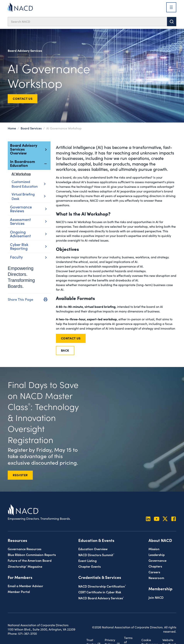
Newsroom (156, 578)
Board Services (31, 128)
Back (65, 350)
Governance (157, 560)
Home (12, 128)
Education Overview (93, 549)
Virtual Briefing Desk (28, 196)
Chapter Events (89, 566)
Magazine (25, 566)
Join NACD (156, 597)
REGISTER (20, 475)
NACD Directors (96, 555)
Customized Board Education (28, 184)
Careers (154, 572)
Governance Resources (24, 549)
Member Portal (19, 592)
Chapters (155, 566)
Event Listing (87, 560)
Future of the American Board (30, 560)
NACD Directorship (102, 586)
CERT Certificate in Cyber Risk (100, 592)
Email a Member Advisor (25, 586)
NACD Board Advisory (101, 598)
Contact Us (23, 98)
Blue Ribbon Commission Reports (32, 555)
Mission (154, 549)
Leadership (157, 555)
